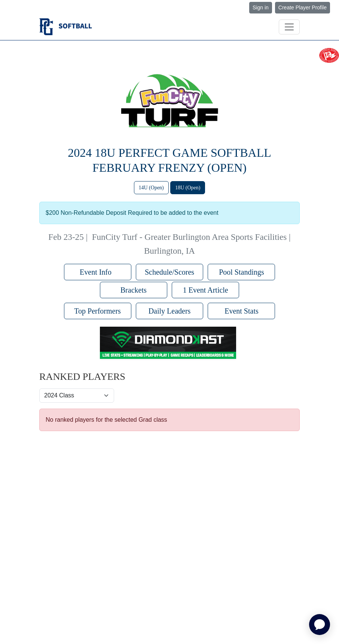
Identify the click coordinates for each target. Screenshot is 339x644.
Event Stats (242, 311)
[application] (320, 625)
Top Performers (97, 311)
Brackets (134, 290)
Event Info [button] (97, 272)
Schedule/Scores (169, 272)
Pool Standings (242, 272)
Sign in (261, 7)
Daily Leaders (170, 311)
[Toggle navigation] (289, 27)
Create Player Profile (303, 7)
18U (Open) (188, 188)
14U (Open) (151, 188)
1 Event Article (206, 290)
